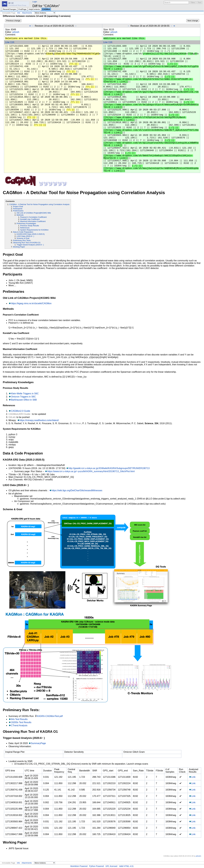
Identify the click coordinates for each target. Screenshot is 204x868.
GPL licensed (111, 866)
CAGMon (46, 9)
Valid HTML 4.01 (126, 866)
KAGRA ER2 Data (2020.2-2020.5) (31, 234)
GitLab (12, 417)
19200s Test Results (21, 722)
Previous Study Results (30, 226)
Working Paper (19, 247)
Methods (20, 215)
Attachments (27, 13)
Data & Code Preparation (23, 232)
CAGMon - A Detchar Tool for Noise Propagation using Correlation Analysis (39, 204)
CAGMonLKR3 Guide (19, 414)
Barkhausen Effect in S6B (24, 400)
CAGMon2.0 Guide (20, 411)
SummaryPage (38, 743)
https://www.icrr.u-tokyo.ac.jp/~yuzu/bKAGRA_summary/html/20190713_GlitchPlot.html (91, 471)
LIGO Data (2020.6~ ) (25, 236)
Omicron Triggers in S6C (23, 397)
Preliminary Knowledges (26, 223)
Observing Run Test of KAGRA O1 (27, 243)
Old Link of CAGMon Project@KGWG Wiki (34, 213)
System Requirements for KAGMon (34, 230)
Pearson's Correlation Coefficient (33, 217)
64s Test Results (19, 719)
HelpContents (34, 9)
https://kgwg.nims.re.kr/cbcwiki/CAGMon (31, 303)
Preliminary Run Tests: (22, 240)
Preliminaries (18, 211)
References (25, 228)
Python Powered (96, 866)
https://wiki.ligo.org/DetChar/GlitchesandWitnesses (77, 490)
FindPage (22, 9)
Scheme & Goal (23, 238)
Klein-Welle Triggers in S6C (25, 394)
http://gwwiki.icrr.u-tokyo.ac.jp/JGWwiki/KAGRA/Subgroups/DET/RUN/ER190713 (109, 468)
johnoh (16, 32)
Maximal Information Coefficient (33, 221)
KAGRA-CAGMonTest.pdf (50, 716)
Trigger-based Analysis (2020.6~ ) (30, 245)
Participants (18, 209)
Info (19, 13)
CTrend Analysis (19, 725)
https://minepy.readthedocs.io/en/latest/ (39, 420)
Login (35, 2)
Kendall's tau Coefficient (30, 219)
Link (193, 777)
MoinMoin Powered (79, 866)
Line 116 (10, 42)
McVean (77, 423)
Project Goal (18, 206)
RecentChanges (9, 9)
